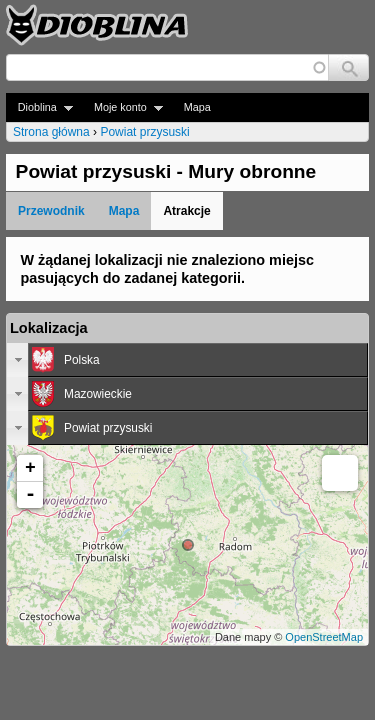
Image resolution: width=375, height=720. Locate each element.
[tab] (187, 360)
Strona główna (51, 132)
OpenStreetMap (324, 637)
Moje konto (122, 107)
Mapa (197, 107)
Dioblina (39, 107)
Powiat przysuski (144, 132)
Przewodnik (51, 211)
